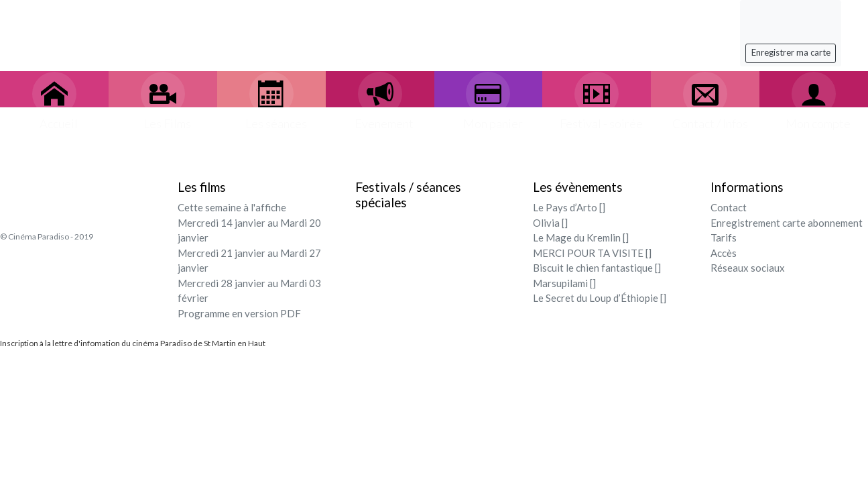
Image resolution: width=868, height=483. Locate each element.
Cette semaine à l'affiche (232, 207)
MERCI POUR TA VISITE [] (592, 253)
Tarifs (724, 237)
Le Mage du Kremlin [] (581, 237)
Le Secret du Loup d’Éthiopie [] (600, 298)
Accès (724, 253)
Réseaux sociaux (748, 268)
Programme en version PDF (239, 313)
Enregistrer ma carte (791, 52)
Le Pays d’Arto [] (569, 207)
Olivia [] (550, 223)
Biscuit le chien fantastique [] (597, 268)
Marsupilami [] (564, 283)
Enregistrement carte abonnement (787, 223)
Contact (729, 207)
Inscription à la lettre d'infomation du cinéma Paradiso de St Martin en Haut (133, 343)
